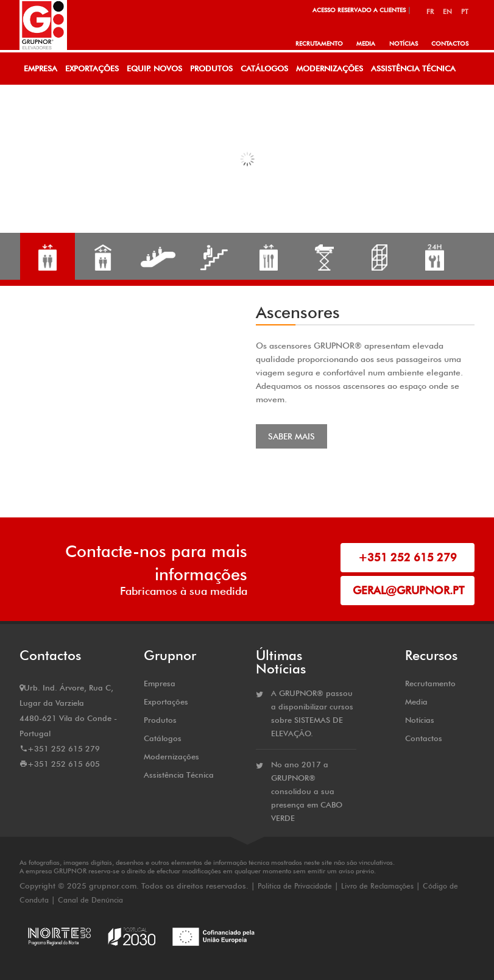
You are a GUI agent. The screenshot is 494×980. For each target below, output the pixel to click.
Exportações (92, 68)
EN (447, 12)
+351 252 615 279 (408, 557)
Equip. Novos (154, 68)
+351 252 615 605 (64, 764)
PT (465, 12)
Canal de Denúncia (90, 900)
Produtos (211, 68)
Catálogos (264, 68)
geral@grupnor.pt (408, 590)
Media (365, 43)
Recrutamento (318, 43)
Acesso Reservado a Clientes (359, 10)
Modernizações (330, 68)
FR (430, 12)
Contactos (450, 43)
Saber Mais (291, 436)
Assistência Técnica (413, 68)
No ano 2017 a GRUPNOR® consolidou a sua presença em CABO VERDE (307, 791)
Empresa (41, 68)
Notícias (403, 43)
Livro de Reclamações (377, 886)
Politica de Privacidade (296, 886)
